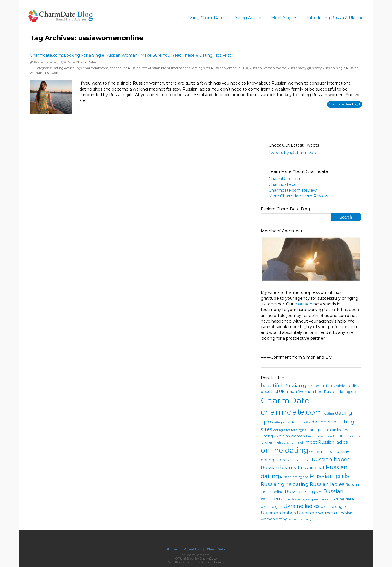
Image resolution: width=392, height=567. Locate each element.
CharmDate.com (89, 62)
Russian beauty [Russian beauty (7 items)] (279, 467)
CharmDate (216, 549)
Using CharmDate (206, 18)
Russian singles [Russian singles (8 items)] (304, 491)
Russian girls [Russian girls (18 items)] (329, 476)
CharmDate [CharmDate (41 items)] (285, 401)
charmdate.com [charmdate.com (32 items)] (292, 412)
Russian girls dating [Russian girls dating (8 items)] (285, 484)
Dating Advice (247, 18)
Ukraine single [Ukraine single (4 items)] (333, 507)
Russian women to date (268, 68)
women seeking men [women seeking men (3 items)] (304, 519)
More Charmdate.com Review (298, 196)
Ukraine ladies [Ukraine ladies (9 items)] (302, 506)
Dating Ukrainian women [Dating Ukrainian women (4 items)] (283, 436)
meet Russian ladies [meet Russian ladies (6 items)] (326, 442)
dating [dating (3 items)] (329, 414)
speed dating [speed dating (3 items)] (320, 499)
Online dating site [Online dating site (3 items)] (322, 452)
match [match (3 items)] (299, 443)
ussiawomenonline (58, 73)
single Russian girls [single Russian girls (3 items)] (295, 499)
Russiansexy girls (301, 68)
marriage (303, 304)
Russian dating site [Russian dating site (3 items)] (294, 477)
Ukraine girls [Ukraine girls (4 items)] (272, 507)
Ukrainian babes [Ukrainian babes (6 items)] (278, 513)
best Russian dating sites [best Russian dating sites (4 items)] (337, 392)
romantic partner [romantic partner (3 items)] (298, 460)
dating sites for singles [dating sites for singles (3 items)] (290, 430)
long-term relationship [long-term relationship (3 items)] (277, 443)
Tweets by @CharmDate (293, 153)
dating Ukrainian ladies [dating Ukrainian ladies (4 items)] (328, 430)
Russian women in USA (230, 68)
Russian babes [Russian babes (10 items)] (331, 459)
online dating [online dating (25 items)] (285, 450)
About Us (192, 549)
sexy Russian (325, 68)
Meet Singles (284, 18)
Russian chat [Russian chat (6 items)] (311, 468)
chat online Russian (125, 68)
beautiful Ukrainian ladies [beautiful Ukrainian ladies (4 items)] (337, 386)
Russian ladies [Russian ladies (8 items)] (327, 484)
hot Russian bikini (156, 68)
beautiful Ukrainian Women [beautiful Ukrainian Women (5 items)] (287, 392)
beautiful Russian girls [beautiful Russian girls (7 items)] (287, 385)
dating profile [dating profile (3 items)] (301, 423)
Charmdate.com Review (293, 190)
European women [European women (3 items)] (319, 436)
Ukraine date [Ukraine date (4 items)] (342, 499)
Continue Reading (345, 104)
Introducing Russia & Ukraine (335, 18)
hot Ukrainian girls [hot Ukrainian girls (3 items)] (347, 436)
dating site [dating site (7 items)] (324, 422)
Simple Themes (212, 562)
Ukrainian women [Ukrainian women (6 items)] (316, 513)
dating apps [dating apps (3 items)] (281, 423)
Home (172, 549)
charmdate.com (96, 68)
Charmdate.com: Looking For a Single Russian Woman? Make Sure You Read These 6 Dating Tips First (130, 55)
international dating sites (191, 68)
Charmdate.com (285, 184)
